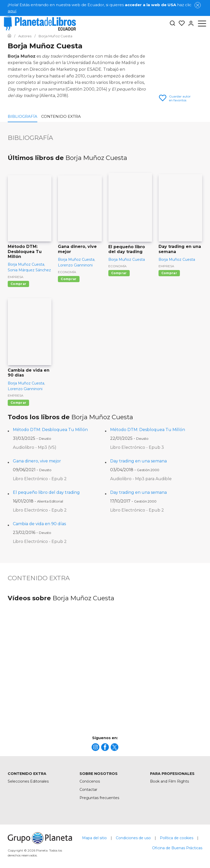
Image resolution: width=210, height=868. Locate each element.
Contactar (88, 790)
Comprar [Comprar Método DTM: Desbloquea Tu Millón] (18, 284)
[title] (95, 747)
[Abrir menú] (202, 23)
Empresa (16, 277)
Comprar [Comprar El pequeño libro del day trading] (119, 273)
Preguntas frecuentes (99, 798)
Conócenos (90, 781)
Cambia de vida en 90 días (39, 524)
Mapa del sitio (94, 838)
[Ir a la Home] (9, 36)
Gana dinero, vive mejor (37, 461)
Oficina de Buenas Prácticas (177, 848)
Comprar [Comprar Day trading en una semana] (169, 273)
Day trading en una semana (138, 461)
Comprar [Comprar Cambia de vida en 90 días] (18, 403)
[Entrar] (189, 23)
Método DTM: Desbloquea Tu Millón (50, 430)
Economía (67, 272)
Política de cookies (177, 838)
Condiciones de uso (133, 838)
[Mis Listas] (180, 23)
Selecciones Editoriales (28, 781)
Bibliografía (23, 116)
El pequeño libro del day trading (46, 492)
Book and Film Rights (169, 781)
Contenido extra (61, 116)
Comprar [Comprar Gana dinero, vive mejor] (69, 279)
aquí (12, 11)
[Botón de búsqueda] (172, 24)
